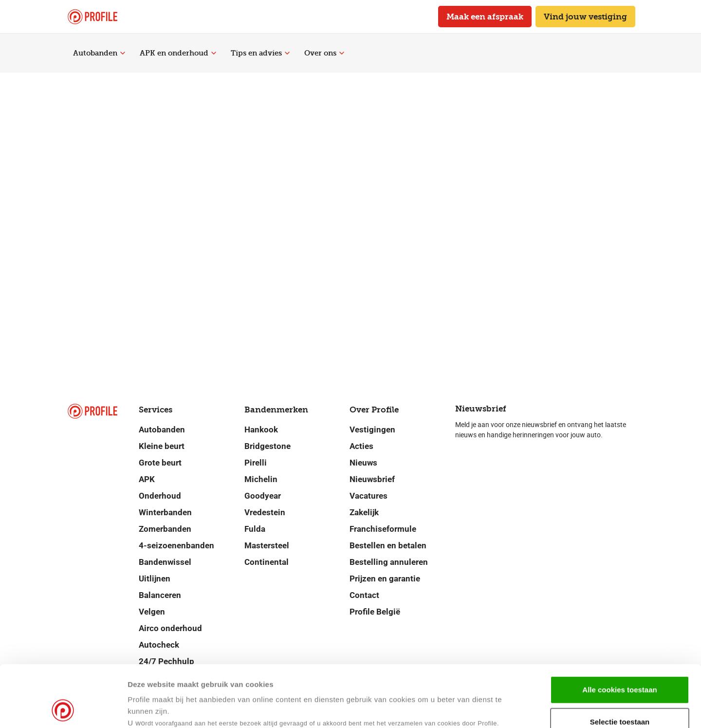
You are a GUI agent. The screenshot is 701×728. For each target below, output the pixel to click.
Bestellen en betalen (388, 545)
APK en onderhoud (178, 53)
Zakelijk (364, 512)
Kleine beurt (162, 446)
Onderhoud (160, 496)
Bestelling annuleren (389, 562)
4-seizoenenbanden (176, 545)
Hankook (261, 429)
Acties (361, 446)
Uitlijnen (155, 579)
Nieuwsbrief (372, 479)
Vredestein (265, 512)
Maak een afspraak (485, 17)
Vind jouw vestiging (585, 17)
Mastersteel (267, 545)
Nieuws (363, 463)
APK (147, 479)
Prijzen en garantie (385, 579)
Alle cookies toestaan (619, 632)
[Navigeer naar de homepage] (92, 17)
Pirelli (256, 463)
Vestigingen (372, 429)
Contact (364, 595)
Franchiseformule (383, 529)
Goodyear (263, 496)
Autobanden (99, 53)
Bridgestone (267, 446)
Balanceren (160, 595)
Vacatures (369, 496)
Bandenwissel (165, 562)
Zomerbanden (165, 529)
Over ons (324, 53)
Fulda (255, 529)
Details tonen (471, 709)
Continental (267, 562)
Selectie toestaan (620, 664)
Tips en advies (260, 53)
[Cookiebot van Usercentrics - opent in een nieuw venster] (63, 709)
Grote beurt (160, 463)
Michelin (261, 479)
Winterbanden (165, 512)
